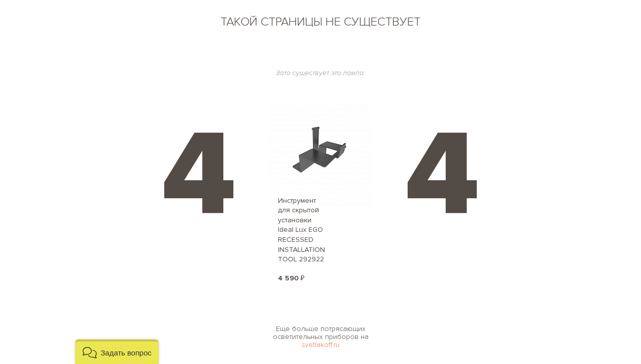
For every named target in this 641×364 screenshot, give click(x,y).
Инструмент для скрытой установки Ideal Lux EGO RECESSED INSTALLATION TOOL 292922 (301, 230)
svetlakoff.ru (320, 345)
